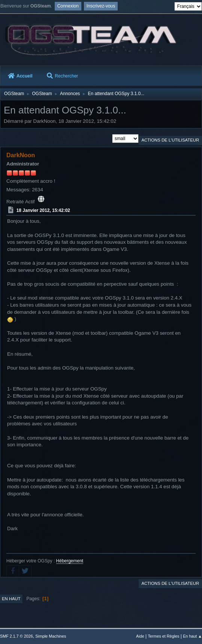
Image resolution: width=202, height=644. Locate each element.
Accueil (20, 76)
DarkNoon (21, 155)
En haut (11, 599)
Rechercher (62, 76)
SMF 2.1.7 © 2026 (16, 636)
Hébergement (70, 561)
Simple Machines (51, 636)
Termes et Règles (163, 636)
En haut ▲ (192, 636)
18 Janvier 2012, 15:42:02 (43, 210)
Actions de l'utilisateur (170, 140)
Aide (140, 636)
